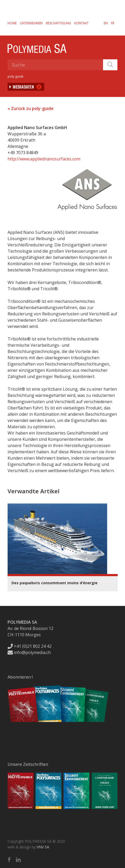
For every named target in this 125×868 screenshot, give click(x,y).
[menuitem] (106, 23)
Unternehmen (31, 23)
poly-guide (16, 76)
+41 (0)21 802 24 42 (30, 646)
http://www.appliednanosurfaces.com (44, 159)
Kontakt (81, 23)
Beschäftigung (58, 23)
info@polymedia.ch (29, 652)
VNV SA (43, 847)
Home (12, 23)
